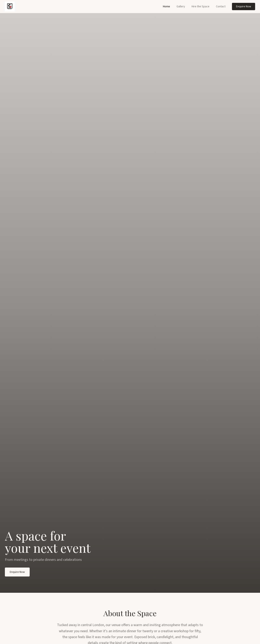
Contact (221, 7)
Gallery (181, 7)
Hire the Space (200, 7)
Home (166, 7)
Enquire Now (244, 7)
